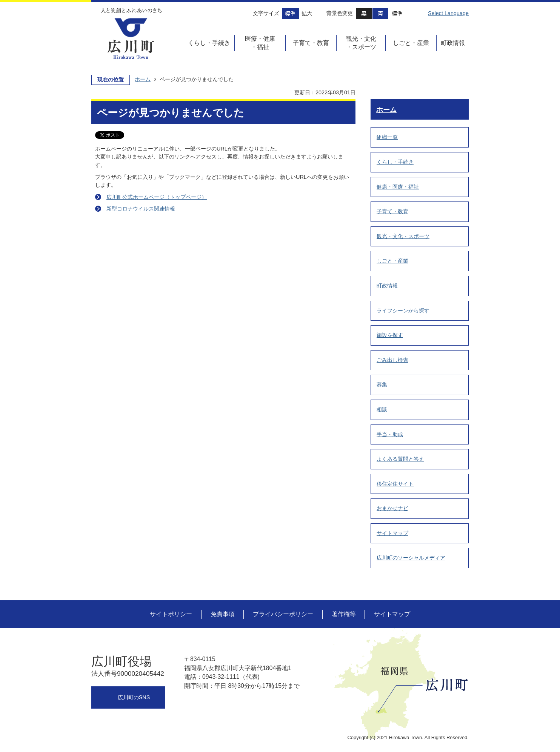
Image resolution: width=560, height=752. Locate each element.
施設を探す (390, 335)
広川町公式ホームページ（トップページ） (157, 197)
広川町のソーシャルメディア (411, 558)
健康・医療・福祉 (398, 187)
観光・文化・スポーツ (403, 236)
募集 (382, 384)
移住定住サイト (395, 484)
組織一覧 (387, 137)
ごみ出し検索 (392, 360)
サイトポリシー (171, 614)
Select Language (448, 13)
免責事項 (223, 614)
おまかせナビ (392, 508)
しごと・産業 (392, 261)
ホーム (143, 79)
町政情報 (387, 286)
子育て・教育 (392, 211)
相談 (382, 409)
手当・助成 (390, 434)
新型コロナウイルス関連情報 (141, 209)
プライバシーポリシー (283, 614)
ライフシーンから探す (403, 311)
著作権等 (344, 614)
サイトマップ (392, 533)
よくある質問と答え (400, 459)
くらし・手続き (395, 162)
